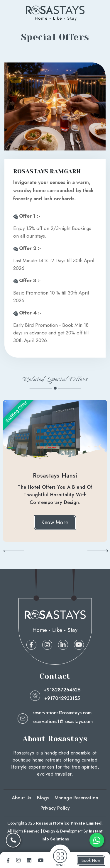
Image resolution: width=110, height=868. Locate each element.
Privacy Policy (55, 808)
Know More (55, 522)
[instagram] (18, 860)
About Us (21, 798)
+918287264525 (62, 690)
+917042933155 (62, 698)
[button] (13, 551)
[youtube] (41, 860)
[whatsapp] (97, 840)
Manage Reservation (76, 798)
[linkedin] (29, 860)
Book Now (91, 860)
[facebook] (8, 860)
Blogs (43, 798)
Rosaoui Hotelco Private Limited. (69, 823)
